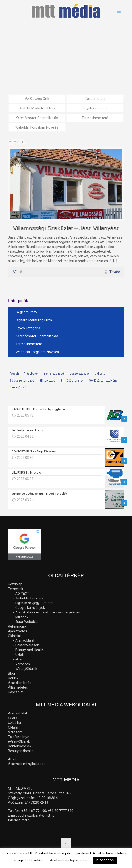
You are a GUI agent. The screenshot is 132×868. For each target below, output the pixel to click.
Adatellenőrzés (20, 683)
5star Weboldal (27, 622)
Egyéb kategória (95, 108)
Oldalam (14, 727)
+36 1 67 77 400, (34, 811)
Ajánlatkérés (17, 631)
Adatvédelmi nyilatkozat (26, 764)
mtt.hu (27, 820)
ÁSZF (12, 759)
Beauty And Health (29, 650)
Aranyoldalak (25, 640)
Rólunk (13, 678)
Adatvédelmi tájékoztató (69, 860)
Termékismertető (95, 118)
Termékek (16, 589)
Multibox (22, 617)
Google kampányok (30, 608)
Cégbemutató (95, 99)
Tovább (115, 272)
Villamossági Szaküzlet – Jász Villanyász (66, 228)
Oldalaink (15, 636)
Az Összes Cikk (37, 99)
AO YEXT (22, 594)
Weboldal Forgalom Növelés (37, 127)
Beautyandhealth (21, 751)
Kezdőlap (15, 584)
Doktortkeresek (27, 645)
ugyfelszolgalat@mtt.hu (36, 815)
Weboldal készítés (29, 598)
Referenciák (17, 626)
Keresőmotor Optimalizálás (37, 118)
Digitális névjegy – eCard (34, 603)
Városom (23, 664)
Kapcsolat (16, 692)
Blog (11, 673)
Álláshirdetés (18, 687)
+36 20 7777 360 (60, 811)
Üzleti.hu (14, 723)
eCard (20, 659)
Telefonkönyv (18, 737)
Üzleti (19, 655)
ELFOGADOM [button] (105, 860)
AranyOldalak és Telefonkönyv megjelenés (48, 612)
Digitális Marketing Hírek (37, 108)
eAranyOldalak (26, 669)
